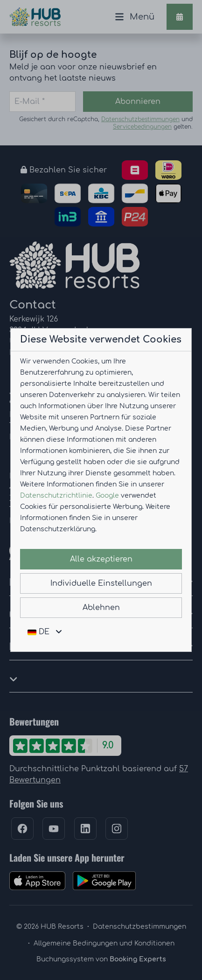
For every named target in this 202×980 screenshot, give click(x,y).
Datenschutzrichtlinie (56, 496)
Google (107, 496)
